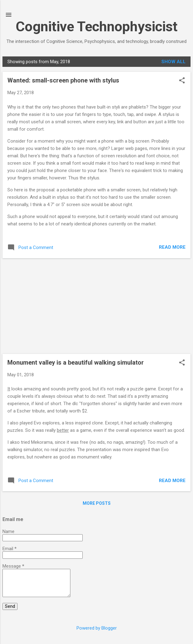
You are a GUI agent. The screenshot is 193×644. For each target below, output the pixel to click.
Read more (172, 247)
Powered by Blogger (97, 628)
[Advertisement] (96, 306)
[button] (182, 81)
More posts (97, 503)
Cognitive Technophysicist (97, 27)
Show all (173, 62)
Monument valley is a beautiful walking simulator (76, 362)
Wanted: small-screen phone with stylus (63, 80)
